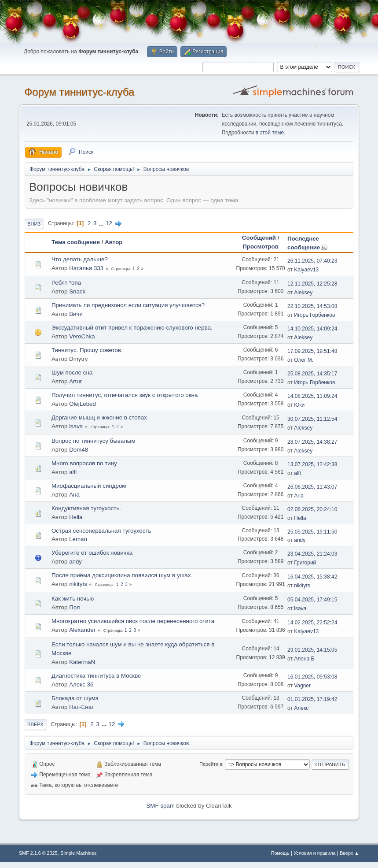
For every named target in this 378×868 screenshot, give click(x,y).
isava (76, 426)
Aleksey (303, 293)
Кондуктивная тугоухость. (86, 508)
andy (300, 540)
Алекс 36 (81, 684)
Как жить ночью (73, 599)
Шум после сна (72, 373)
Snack (77, 291)
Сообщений (259, 238)
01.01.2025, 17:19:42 (312, 699)
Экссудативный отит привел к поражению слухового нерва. (132, 328)
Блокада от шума (75, 698)
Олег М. (304, 360)
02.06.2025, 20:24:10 (312, 509)
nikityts (78, 584)
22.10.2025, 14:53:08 (312, 306)
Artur (75, 381)
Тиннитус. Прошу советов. (87, 350)
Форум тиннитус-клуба (79, 92)
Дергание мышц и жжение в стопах (99, 417)
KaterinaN (82, 662)
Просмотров (261, 247)
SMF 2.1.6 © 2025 (38, 853)
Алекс (301, 708)
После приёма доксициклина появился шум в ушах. (122, 575)
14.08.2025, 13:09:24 (312, 396)
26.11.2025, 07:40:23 (312, 261)
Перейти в (211, 764)
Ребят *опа (66, 283)
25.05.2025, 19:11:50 (312, 532)
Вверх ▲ (349, 853)
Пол (74, 607)
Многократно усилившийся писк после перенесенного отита (133, 621)
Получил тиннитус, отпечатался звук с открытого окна (125, 395)
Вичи (76, 314)
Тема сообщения (76, 242)
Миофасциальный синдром (89, 486)
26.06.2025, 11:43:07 (312, 487)
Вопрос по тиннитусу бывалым (94, 441)
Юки (299, 405)
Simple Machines (78, 853)
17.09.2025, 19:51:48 (312, 351)
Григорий (305, 563)
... (102, 223)
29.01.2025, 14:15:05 (312, 650)
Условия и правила (314, 853)
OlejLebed (83, 404)
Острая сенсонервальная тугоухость (101, 531)
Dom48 (79, 450)
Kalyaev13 (306, 270)
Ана (74, 495)
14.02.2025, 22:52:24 (312, 623)
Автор (114, 242)
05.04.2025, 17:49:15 (312, 600)
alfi (73, 472)
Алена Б (304, 659)
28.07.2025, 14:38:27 (312, 442)
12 (109, 223)
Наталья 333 (86, 268)
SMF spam (160, 806)
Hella (76, 517)
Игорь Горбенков (314, 315)
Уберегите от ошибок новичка (92, 553)
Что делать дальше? (80, 259)
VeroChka (82, 336)
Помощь (280, 853)
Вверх (35, 724)
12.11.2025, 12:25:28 (312, 284)
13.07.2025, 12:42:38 (312, 464)
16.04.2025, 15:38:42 (312, 577)
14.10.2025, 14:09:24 (312, 329)
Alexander (82, 630)
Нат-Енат (82, 707)
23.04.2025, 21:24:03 (312, 554)
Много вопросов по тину (84, 463)
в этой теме (270, 133)
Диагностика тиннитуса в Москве (96, 676)
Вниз (34, 224)
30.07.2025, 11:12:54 (312, 419)
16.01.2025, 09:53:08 (312, 677)
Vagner (302, 686)
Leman (78, 539)
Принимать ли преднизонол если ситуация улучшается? (128, 305)
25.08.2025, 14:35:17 (312, 374)
